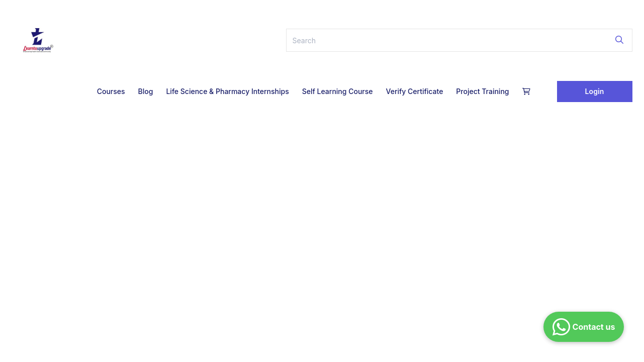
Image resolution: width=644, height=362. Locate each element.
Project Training (482, 91)
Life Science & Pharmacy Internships (227, 91)
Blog (146, 91)
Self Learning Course (338, 91)
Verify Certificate (414, 91)
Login (595, 91)
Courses (111, 91)
